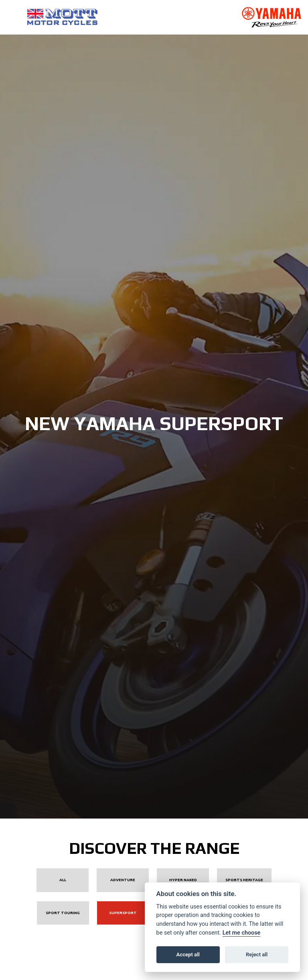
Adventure (123, 880)
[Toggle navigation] (12, 17)
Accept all (188, 954)
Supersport (123, 913)
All (63, 880)
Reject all (257, 954)
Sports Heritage (244, 880)
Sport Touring (63, 913)
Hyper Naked (183, 880)
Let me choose (242, 933)
